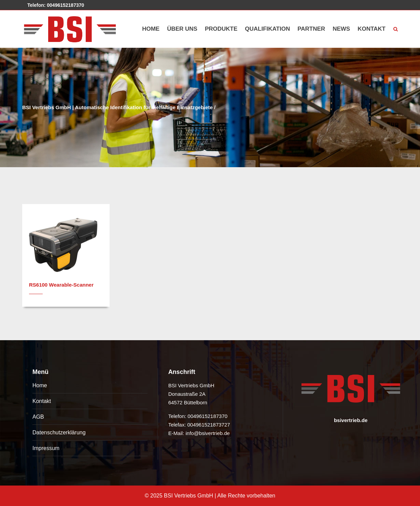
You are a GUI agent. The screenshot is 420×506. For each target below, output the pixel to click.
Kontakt (42, 401)
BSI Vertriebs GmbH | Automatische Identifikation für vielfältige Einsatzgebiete (117, 107)
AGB (38, 417)
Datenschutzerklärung (59, 432)
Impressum (46, 448)
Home (40, 385)
